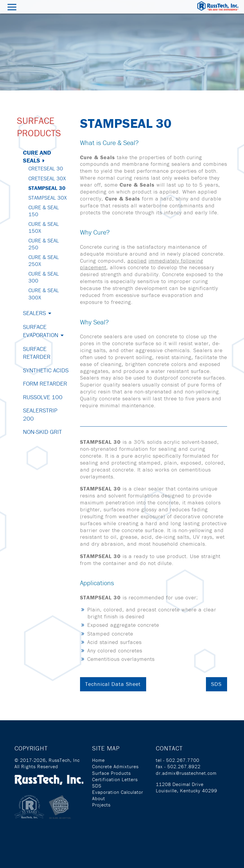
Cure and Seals (37, 156)
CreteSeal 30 (46, 168)
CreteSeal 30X (47, 178)
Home (98, 760)
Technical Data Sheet (113, 684)
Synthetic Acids (46, 370)
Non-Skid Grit (42, 432)
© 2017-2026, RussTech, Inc (47, 760)
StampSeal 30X (48, 198)
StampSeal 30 (47, 188)
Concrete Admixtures (115, 766)
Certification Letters (115, 779)
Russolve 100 (43, 397)
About (99, 798)
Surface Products (111, 773)
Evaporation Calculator (118, 792)
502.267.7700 (183, 760)
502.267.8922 (184, 766)
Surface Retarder (37, 353)
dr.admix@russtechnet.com (186, 773)
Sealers (34, 313)
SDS (216, 684)
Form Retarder (45, 383)
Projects (101, 805)
